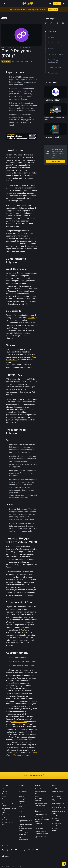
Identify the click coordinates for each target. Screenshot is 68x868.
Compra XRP (55, 821)
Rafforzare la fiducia (8, 815)
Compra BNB (55, 818)
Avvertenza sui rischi (8, 822)
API (36, 826)
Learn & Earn (55, 789)
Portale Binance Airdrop (42, 834)
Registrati (57, 4)
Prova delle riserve (40, 806)
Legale (4, 801)
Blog (3, 817)
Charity (21, 811)
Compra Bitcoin (56, 816)
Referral (37, 796)
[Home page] (27, 4)
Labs (20, 837)
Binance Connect (23, 840)
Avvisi (4, 825)
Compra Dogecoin (57, 823)
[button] (64, 4)
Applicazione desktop (41, 791)
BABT (20, 806)
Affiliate (37, 794)
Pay (20, 794)
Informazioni (5, 789)
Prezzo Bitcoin (55, 794)
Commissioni (39, 824)
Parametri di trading (40, 831)
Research (21, 809)
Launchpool (22, 801)
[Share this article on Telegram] (57, 23)
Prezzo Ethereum (56, 796)
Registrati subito (56, 162)
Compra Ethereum (57, 826)
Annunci (4, 794)
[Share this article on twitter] (46, 23)
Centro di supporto (40, 817)
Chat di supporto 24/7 (41, 814)
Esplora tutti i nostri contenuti (34, 775)
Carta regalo (22, 799)
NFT (20, 804)
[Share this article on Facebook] (51, 23)
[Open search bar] (49, 4)
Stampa (4, 799)
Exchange (21, 789)
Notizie (4, 796)
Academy (21, 796)
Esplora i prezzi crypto (58, 791)
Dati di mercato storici (41, 803)
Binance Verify (39, 829)
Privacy (4, 812)
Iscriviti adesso (53, 10)
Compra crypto (23, 791)
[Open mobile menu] (64, 4)
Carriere (4, 791)
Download (38, 789)
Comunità (5, 820)
